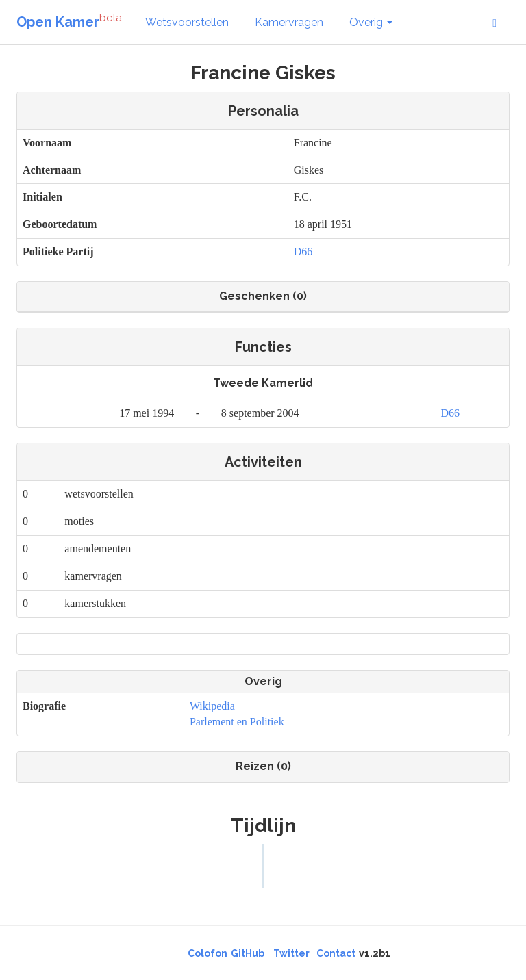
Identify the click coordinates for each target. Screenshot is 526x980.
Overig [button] (371, 22)
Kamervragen (289, 22)
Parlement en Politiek (237, 722)
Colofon (208, 953)
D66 (303, 252)
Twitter (291, 953)
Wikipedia (212, 706)
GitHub (248, 953)
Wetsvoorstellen (187, 22)
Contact (336, 953)
